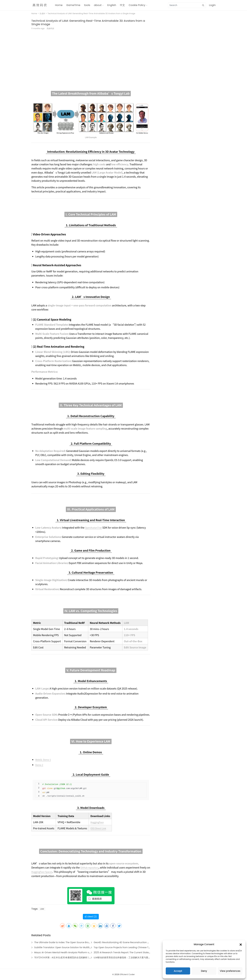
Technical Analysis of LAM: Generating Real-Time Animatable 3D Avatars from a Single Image (88, 22)
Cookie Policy (137, 5)
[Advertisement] (91, 57)
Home (59, 5)
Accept (178, 971)
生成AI (42, 13)
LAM (42, 909)
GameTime (73, 5)
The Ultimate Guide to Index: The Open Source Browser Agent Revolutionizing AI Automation (84, 942)
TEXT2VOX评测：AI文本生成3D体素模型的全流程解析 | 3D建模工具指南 (70, 957)
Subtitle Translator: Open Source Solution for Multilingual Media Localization (75, 947)
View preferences (230, 971)
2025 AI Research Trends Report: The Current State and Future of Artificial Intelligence (140, 952)
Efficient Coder (127, 974)
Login (212, 5)
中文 (122, 5)
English (112, 5)
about (98, 5)
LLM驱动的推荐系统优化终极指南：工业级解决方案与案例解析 (124, 957)
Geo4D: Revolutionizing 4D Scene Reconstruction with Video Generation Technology (139, 942)
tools (87, 5)
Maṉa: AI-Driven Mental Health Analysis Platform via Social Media (70, 952)
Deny (204, 971)
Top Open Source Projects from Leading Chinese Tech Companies (130, 947)
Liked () (91, 917)
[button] (241, 944)
